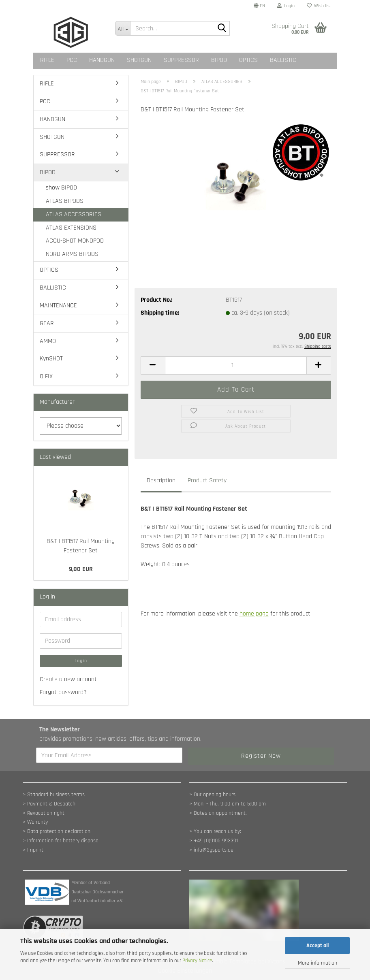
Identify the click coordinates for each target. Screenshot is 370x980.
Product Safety (207, 480)
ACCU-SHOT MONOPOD (75, 241)
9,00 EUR (81, 569)
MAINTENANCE (58, 306)
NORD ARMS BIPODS (72, 254)
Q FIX (46, 376)
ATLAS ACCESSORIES (74, 214)
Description (161, 480)
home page (254, 614)
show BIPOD (61, 188)
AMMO (48, 341)
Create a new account (68, 679)
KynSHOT (51, 359)
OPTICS (248, 60)
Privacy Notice (197, 961)
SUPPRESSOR (181, 60)
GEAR (47, 323)
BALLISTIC (283, 60)
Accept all (318, 946)
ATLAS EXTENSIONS (71, 228)
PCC (72, 60)
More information (318, 963)
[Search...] (123, 28)
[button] (259, 6)
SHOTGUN (139, 60)
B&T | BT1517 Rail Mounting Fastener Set (81, 546)
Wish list (319, 6)
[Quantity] (236, 365)
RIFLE (47, 60)
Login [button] (286, 6)
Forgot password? (63, 692)
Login (81, 661)
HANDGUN (102, 60)
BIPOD (219, 60)
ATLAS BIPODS (65, 201)
